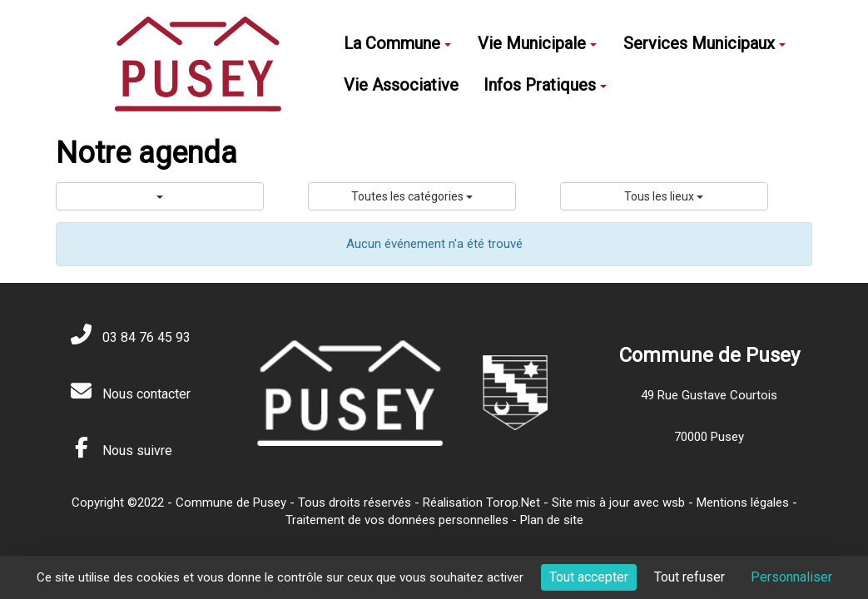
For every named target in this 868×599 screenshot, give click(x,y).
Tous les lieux (664, 196)
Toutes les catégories (412, 196)
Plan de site (552, 520)
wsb (674, 502)
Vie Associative (401, 85)
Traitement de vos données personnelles (397, 520)
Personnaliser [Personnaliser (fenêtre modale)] (791, 577)
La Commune (397, 43)
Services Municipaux (704, 43)
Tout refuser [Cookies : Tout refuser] (689, 577)
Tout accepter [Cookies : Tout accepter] (589, 577)
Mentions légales (743, 502)
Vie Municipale (537, 43)
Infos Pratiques (545, 85)
